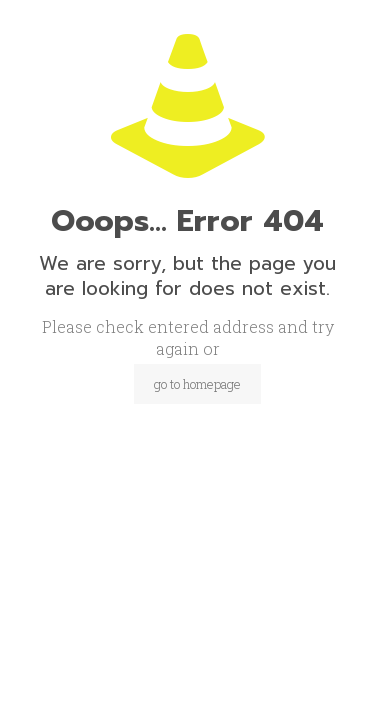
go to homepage (197, 384)
